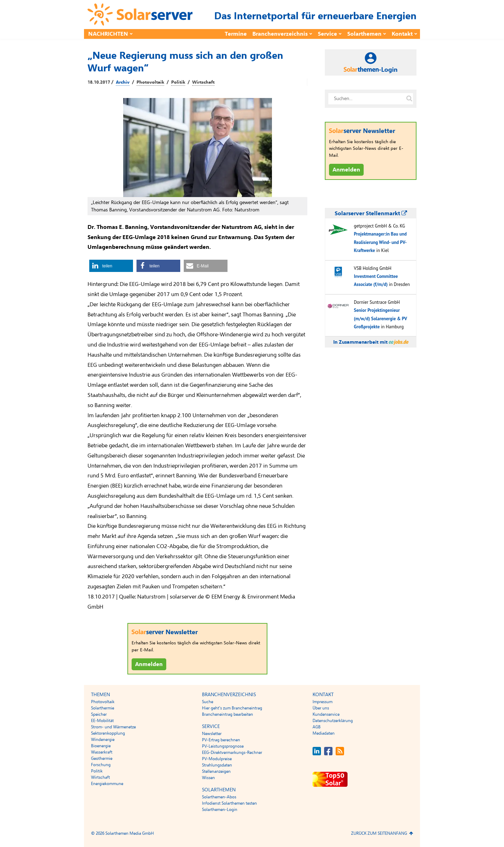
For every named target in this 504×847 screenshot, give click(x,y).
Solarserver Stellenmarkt (371, 213)
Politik (178, 82)
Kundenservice (326, 714)
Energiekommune (107, 784)
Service (327, 34)
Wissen (208, 778)
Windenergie (103, 740)
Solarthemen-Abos (219, 797)
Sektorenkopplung (108, 733)
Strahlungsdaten (217, 765)
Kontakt (402, 34)
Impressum (323, 702)
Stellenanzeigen (216, 771)
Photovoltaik (150, 82)
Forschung (101, 765)
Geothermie (102, 758)
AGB (317, 727)
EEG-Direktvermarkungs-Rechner (232, 752)
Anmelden (149, 664)
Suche (208, 702)
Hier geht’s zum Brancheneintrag (232, 708)
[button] (111, 266)
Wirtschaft (203, 82)
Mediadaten (324, 733)
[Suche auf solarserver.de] (409, 99)
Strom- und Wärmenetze (113, 727)
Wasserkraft (102, 752)
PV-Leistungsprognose (223, 746)
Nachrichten (108, 34)
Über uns (321, 708)
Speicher (99, 714)
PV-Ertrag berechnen (221, 740)
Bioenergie (101, 746)
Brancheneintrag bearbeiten (227, 714)
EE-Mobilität (102, 721)
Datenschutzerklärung (333, 721)
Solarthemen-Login (220, 810)
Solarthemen (364, 34)
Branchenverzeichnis (280, 34)
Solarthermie (103, 708)
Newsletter (212, 734)
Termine (236, 34)
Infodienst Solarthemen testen (229, 803)
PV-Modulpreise (217, 759)
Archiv (123, 82)
